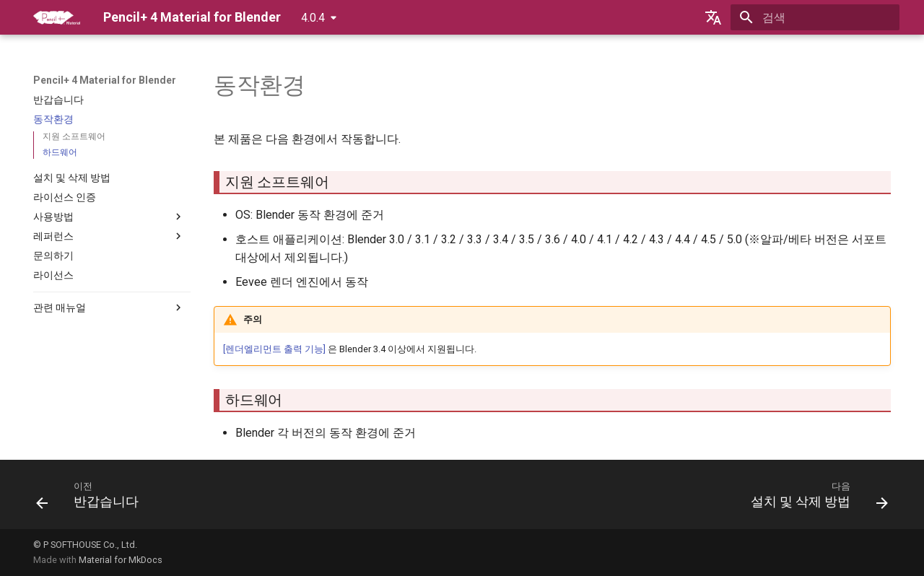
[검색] (815, 17)
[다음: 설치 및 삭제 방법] (815, 499)
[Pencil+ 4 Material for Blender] (57, 17)
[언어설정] (713, 17)
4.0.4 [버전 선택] (313, 18)
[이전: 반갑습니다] (92, 499)
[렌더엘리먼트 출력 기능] (274, 349)
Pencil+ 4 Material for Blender (105, 80)
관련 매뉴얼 (109, 307)
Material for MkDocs (121, 560)
